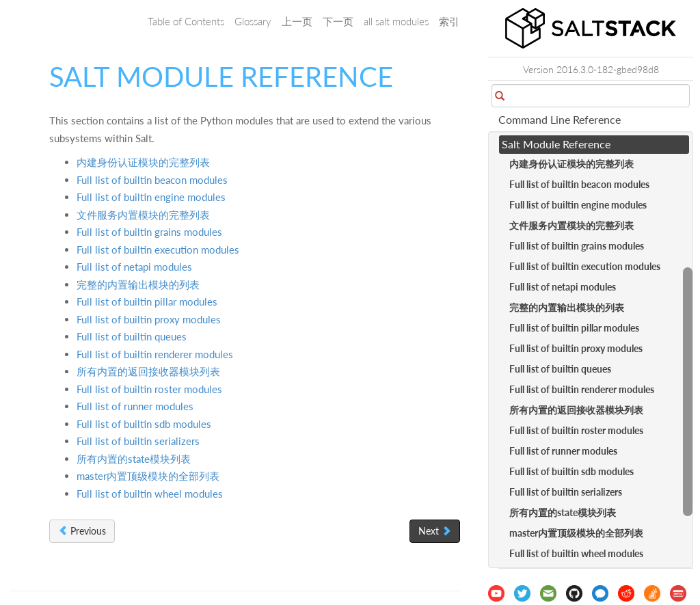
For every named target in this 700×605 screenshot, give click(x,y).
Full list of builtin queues (132, 336)
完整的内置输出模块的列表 (138, 284)
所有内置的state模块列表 (134, 459)
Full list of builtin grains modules (149, 232)
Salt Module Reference (556, 144)
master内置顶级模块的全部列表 (148, 476)
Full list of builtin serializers (138, 441)
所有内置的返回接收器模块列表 (148, 371)
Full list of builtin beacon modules (152, 180)
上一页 (297, 21)
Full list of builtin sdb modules (144, 424)
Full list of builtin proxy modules (149, 319)
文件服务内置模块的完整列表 (143, 215)
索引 (449, 21)
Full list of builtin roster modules (149, 389)
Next (435, 531)
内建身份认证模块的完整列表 (143, 162)
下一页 (338, 21)
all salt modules (396, 21)
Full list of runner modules (135, 406)
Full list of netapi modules (134, 267)
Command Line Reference (560, 119)
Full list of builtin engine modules (151, 197)
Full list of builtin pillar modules (147, 301)
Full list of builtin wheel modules (150, 494)
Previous (82, 531)
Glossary (253, 21)
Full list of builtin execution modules (158, 250)
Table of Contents (186, 21)
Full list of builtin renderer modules (155, 354)
